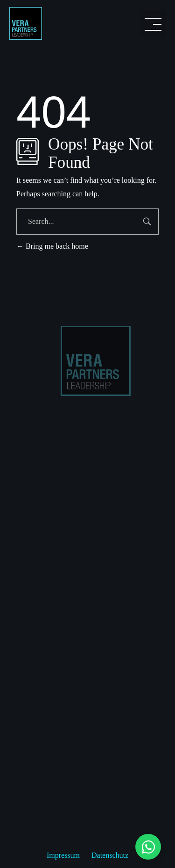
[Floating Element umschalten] (148, 847)
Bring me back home (52, 246)
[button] (153, 23)
